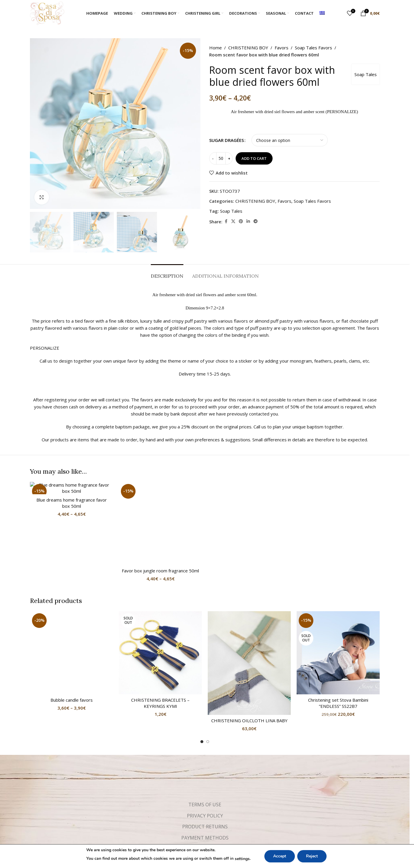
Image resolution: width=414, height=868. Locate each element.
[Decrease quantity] (213, 158)
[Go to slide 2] (208, 677)
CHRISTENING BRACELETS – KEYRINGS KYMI (160, 638)
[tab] (167, 273)
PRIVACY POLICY (205, 751)
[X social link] (233, 221)
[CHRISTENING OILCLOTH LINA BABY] (249, 599)
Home (216, 48)
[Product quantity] (221, 158)
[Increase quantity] (229, 158)
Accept (280, 856)
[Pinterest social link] (241, 221)
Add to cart (254, 158)
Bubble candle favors (72, 559)
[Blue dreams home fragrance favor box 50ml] (71, 488)
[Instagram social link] (210, 802)
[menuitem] (322, 13)
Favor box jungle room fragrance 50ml (160, 494)
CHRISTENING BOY (248, 48)
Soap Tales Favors (314, 48)
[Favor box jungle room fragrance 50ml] (160, 485)
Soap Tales (366, 74)
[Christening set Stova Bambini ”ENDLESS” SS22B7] (338, 588)
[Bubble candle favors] (71, 550)
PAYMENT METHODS (205, 773)
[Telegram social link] (256, 221)
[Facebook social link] (226, 221)
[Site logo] (47, 13)
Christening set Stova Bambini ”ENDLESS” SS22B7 (338, 638)
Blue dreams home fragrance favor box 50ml (72, 503)
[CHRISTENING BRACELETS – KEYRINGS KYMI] (160, 588)
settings (242, 859)
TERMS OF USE (205, 740)
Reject (312, 856)
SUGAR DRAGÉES (227, 140)
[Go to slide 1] (202, 677)
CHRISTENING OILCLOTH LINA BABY (249, 656)
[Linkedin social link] (248, 221)
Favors (282, 48)
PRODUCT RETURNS (205, 762)
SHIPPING (205, 784)
